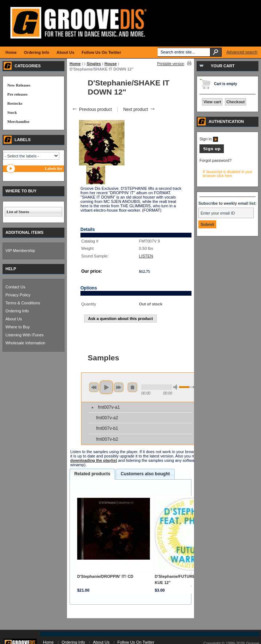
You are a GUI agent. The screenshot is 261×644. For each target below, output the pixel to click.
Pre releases (17, 94)
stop (133, 387)
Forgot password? (215, 160)
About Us (14, 319)
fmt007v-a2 (107, 418)
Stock (12, 112)
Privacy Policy (18, 295)
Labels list (54, 168)
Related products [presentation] (92, 474)
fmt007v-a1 (109, 407)
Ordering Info (17, 311)
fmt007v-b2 (107, 439)
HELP (11, 269)
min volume (177, 387)
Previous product (92, 109)
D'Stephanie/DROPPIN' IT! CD (105, 576)
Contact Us (15, 287)
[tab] (92, 474)
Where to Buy (18, 327)
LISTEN (146, 256)
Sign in (209, 139)
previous (94, 387)
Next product (139, 109)
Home (75, 64)
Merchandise (18, 121)
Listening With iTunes (25, 335)
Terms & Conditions (23, 303)
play (106, 387)
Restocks (15, 103)
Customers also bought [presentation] (145, 474)
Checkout (236, 102)
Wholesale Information (25, 343)
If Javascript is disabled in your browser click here (228, 174)
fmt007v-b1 (107, 428)
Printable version (171, 64)
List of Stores (18, 212)
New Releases (19, 85)
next (119, 387)
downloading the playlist (94, 460)
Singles (94, 64)
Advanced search (242, 52)
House (111, 64)
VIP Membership (20, 251)
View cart (212, 102)
